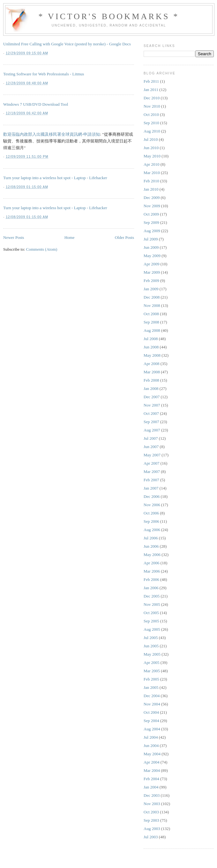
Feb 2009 (151, 281)
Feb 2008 (151, 380)
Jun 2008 (151, 347)
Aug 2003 (152, 829)
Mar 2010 (152, 173)
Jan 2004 (151, 787)
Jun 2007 (151, 447)
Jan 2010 (151, 189)
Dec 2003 (152, 795)
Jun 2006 (151, 546)
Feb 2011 (151, 81)
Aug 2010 (152, 131)
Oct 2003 (151, 812)
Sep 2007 (151, 422)
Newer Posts (14, 237)
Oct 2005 (151, 613)
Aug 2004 (152, 729)
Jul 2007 (151, 438)
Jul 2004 (151, 737)
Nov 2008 (152, 305)
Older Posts (124, 237)
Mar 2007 (152, 472)
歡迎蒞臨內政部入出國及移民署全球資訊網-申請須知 (52, 134)
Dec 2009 (152, 198)
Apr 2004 (151, 762)
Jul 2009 (151, 239)
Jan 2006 (151, 588)
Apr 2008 (151, 364)
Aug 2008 (152, 330)
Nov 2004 (152, 704)
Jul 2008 (151, 339)
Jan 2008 (151, 388)
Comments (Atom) (42, 249)
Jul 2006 (151, 538)
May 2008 (152, 355)
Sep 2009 (151, 222)
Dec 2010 (152, 98)
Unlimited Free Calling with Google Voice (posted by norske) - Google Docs (67, 44)
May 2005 (152, 654)
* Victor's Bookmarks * (109, 16)
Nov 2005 (152, 604)
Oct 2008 (151, 314)
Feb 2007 (151, 480)
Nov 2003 (152, 804)
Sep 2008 (151, 322)
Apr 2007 (151, 463)
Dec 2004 (152, 696)
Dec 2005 (152, 596)
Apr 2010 (151, 164)
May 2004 (152, 754)
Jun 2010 (151, 148)
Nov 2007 (152, 405)
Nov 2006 (152, 505)
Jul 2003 (151, 837)
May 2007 (152, 455)
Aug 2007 (152, 430)
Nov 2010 (152, 106)
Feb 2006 (151, 579)
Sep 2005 (151, 621)
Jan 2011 (151, 90)
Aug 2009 (152, 231)
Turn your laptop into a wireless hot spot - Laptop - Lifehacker (55, 178)
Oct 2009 (151, 214)
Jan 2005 (151, 687)
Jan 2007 (151, 488)
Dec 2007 (152, 397)
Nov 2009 (152, 206)
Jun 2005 (151, 646)
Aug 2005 (152, 629)
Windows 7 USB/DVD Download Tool (36, 104)
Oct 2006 (151, 513)
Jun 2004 (151, 746)
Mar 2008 (152, 372)
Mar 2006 (152, 571)
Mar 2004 (152, 770)
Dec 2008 (152, 297)
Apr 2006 (151, 563)
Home (70, 237)
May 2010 (152, 156)
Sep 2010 (151, 123)
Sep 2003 (151, 820)
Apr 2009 (151, 264)
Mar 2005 (152, 671)
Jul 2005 (151, 638)
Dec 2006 (152, 496)
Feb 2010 (151, 181)
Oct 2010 (151, 114)
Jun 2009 (151, 247)
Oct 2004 (151, 712)
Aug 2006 (152, 530)
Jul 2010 (151, 139)
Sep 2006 (151, 521)
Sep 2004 (151, 721)
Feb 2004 (151, 779)
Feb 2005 (151, 679)
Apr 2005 (151, 662)
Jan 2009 (151, 289)
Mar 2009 (152, 272)
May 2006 (152, 555)
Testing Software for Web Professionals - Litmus (44, 74)
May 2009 (152, 256)
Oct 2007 (151, 413)
